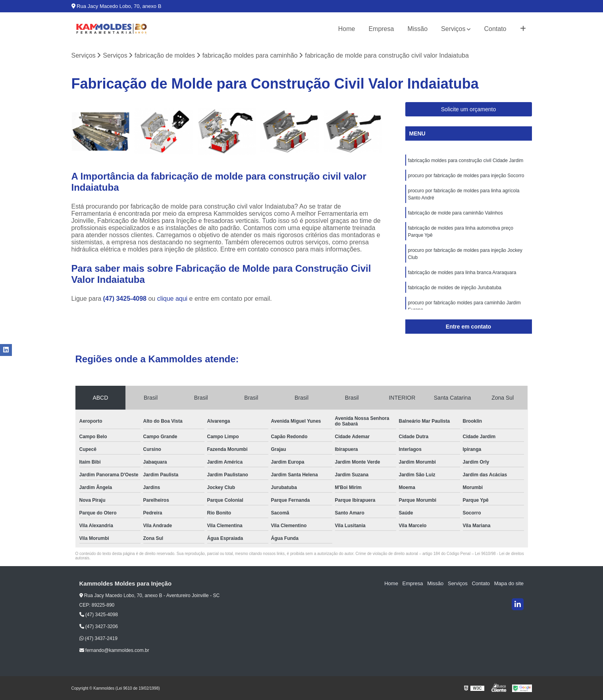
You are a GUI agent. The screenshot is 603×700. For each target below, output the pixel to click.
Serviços (453, 29)
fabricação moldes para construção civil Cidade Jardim (466, 160)
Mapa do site (509, 584)
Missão (417, 29)
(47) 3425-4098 (126, 299)
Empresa (381, 29)
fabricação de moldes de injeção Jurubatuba (455, 288)
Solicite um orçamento (469, 109)
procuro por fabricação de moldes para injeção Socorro (466, 176)
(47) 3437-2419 (98, 638)
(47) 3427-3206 (99, 627)
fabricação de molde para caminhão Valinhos (456, 213)
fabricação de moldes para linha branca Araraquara (462, 273)
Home (347, 29)
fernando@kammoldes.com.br (114, 650)
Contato (495, 29)
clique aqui (172, 299)
